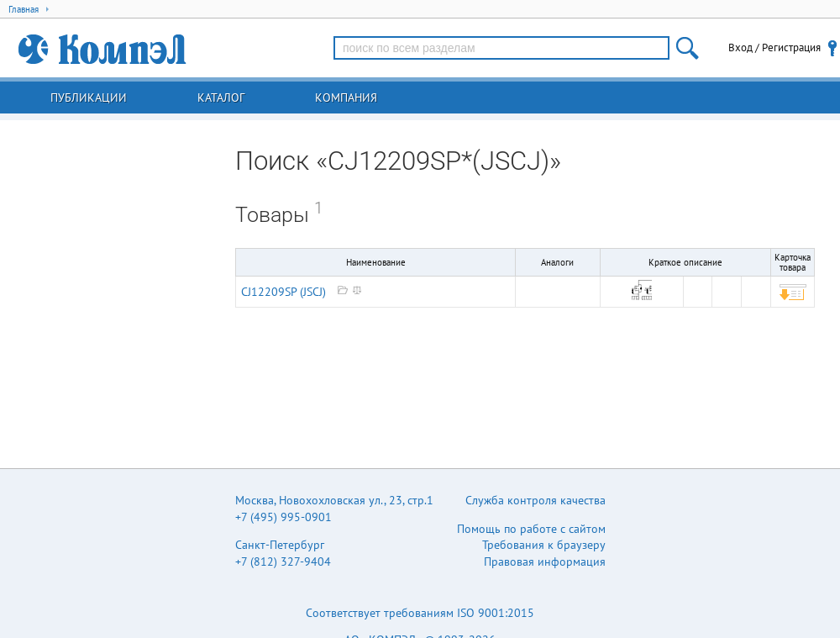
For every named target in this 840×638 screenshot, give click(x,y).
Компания (346, 98)
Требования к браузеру (544, 545)
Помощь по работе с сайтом (531, 529)
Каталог (221, 98)
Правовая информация (545, 562)
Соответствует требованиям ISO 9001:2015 (420, 613)
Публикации (89, 98)
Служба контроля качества (535, 500)
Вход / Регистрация (774, 47)
